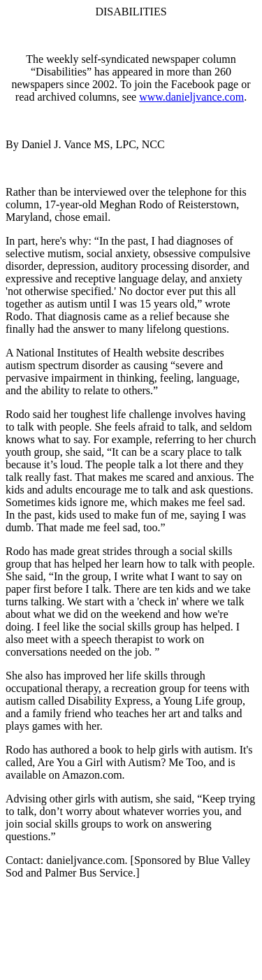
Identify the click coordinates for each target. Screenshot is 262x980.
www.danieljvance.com (191, 97)
